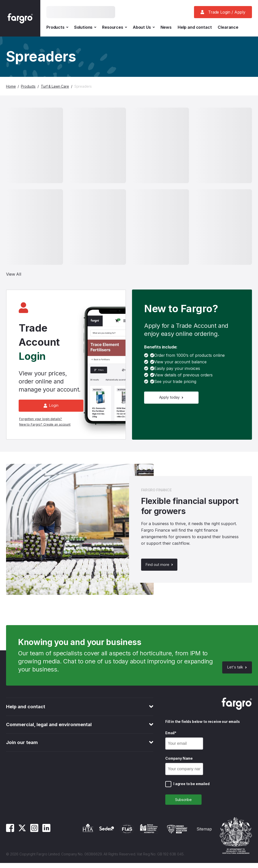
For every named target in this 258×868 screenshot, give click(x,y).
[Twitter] (22, 835)
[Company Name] (184, 773)
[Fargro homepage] (20, 18)
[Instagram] (34, 835)
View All (14, 274)
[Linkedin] (46, 835)
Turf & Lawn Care (55, 86)
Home (11, 86)
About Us (144, 27)
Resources (114, 27)
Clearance (228, 27)
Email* (171, 736)
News (166, 27)
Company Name (179, 762)
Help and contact (195, 27)
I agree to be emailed (191, 787)
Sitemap (204, 834)
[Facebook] (10, 835)
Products (57, 27)
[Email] (184, 747)
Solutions (85, 27)
